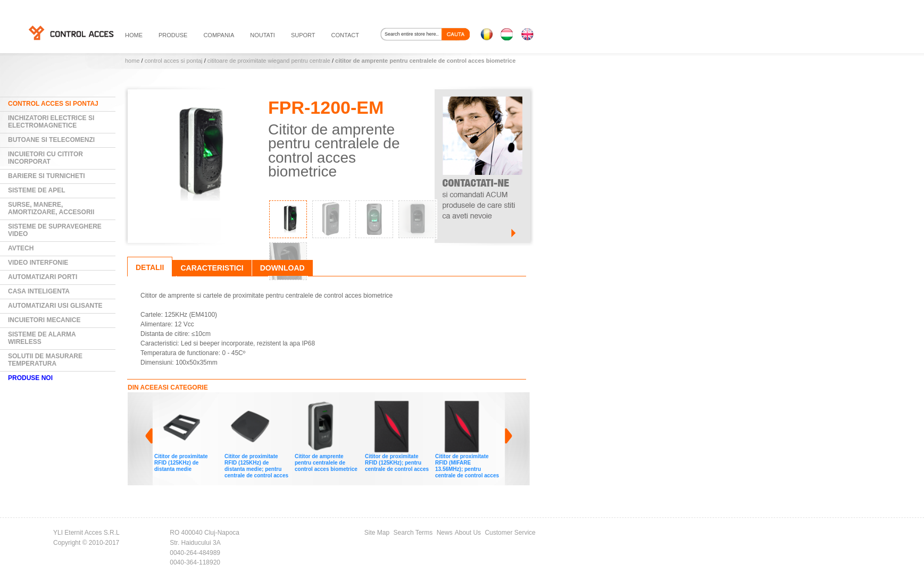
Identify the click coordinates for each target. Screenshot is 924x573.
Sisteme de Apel (37, 190)
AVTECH (21, 248)
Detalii (150, 267)
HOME (134, 35)
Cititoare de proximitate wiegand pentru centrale (269, 61)
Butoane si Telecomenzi (51, 140)
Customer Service (510, 533)
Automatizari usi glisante (55, 306)
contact (345, 35)
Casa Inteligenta (39, 291)
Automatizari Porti (43, 277)
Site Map (377, 533)
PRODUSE (173, 35)
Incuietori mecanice (44, 320)
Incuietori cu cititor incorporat (45, 158)
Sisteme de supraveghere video (55, 230)
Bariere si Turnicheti (47, 176)
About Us (468, 533)
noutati (263, 35)
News (445, 533)
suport (303, 35)
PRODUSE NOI (30, 378)
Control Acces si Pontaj (174, 61)
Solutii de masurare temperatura (45, 360)
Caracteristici (212, 268)
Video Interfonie (38, 263)
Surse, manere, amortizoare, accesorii (51, 208)
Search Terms (413, 533)
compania (219, 35)
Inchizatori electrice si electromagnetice (51, 122)
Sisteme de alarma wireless (42, 338)
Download (282, 268)
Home (132, 61)
